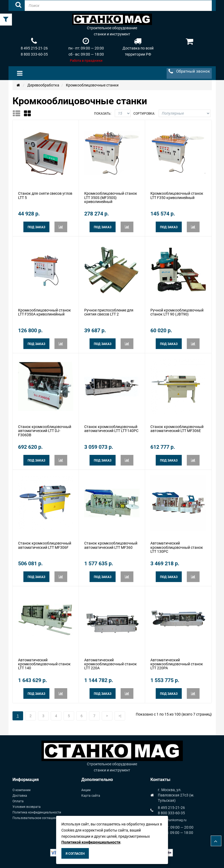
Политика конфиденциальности (37, 812)
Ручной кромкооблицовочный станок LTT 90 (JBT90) (177, 312)
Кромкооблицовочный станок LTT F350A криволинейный (45, 312)
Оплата (18, 801)
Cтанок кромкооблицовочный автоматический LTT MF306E (177, 429)
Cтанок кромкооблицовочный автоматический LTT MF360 (111, 545)
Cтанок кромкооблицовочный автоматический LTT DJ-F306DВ (45, 431)
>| (120, 716)
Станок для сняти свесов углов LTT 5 (45, 195)
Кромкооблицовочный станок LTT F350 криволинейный (177, 195)
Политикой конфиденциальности (91, 842)
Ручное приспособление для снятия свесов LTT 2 (109, 312)
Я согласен (75, 854)
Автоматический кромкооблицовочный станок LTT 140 (44, 664)
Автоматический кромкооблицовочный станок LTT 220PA (177, 664)
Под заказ (36, 227)
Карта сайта (91, 796)
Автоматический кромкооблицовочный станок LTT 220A (111, 664)
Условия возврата (27, 807)
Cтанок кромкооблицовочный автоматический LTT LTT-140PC (111, 429)
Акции (86, 790)
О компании (22, 790)
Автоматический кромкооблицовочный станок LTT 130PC (177, 547)
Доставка (20, 796)
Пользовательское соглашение (36, 818)
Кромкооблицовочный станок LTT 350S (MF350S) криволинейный (111, 198)
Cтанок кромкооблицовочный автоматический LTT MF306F (45, 545)
